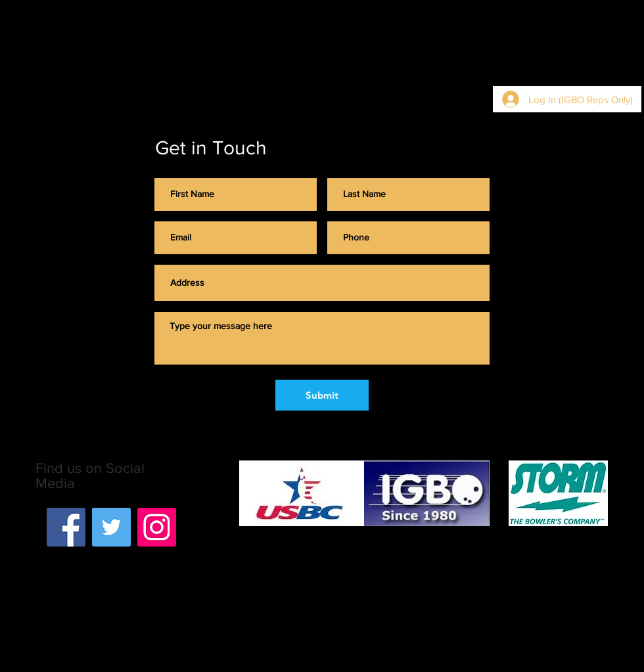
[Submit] (322, 395)
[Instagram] (157, 527)
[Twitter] (111, 527)
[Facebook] (66, 527)
